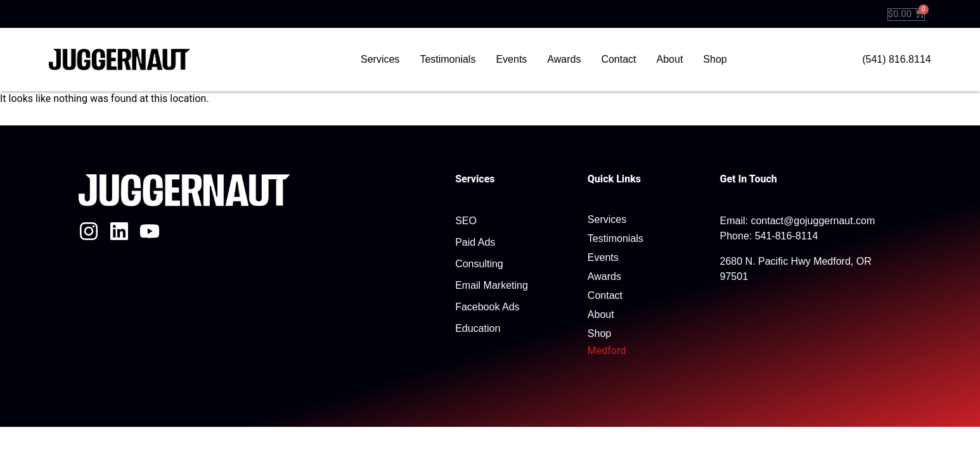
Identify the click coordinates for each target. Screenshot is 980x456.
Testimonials (448, 59)
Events (511, 59)
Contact (618, 59)
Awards (564, 59)
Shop (715, 59)
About (670, 59)
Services (380, 59)
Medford (607, 351)
